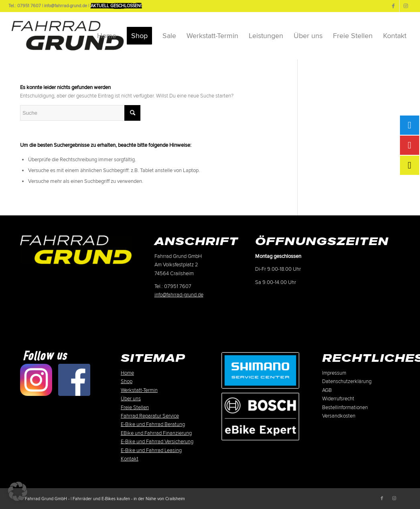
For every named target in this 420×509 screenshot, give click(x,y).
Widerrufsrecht (338, 399)
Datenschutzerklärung (347, 381)
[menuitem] (107, 36)
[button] (18, 491)
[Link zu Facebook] (393, 6)
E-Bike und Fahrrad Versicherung (157, 442)
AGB (327, 390)
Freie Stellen (135, 408)
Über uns (131, 399)
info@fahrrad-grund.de (179, 295)
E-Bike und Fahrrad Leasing (151, 450)
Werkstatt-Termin (139, 390)
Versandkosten (339, 416)
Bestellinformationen (345, 408)
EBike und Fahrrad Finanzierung (156, 433)
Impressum (334, 373)
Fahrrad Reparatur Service (150, 416)
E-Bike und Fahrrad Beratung (153, 424)
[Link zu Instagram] (406, 6)
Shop (127, 381)
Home (127, 373)
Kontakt (130, 459)
